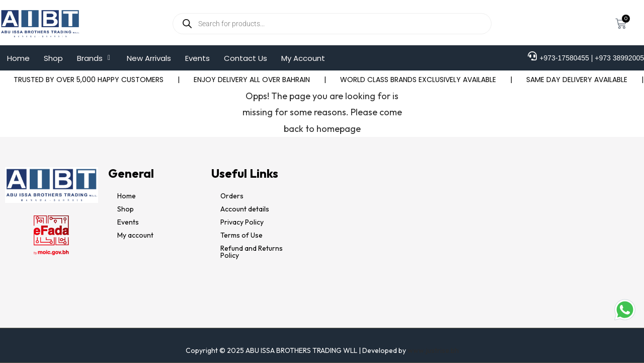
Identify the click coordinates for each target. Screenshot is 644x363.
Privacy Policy (242, 222)
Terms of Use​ (242, 235)
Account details (245, 209)
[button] (95, 58)
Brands (95, 58)
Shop (53, 58)
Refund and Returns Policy (252, 252)
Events (197, 58)
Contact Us (246, 58)
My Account (303, 58)
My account (135, 235)
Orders (232, 196)
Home (18, 58)
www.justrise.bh (433, 350)
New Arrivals (149, 58)
